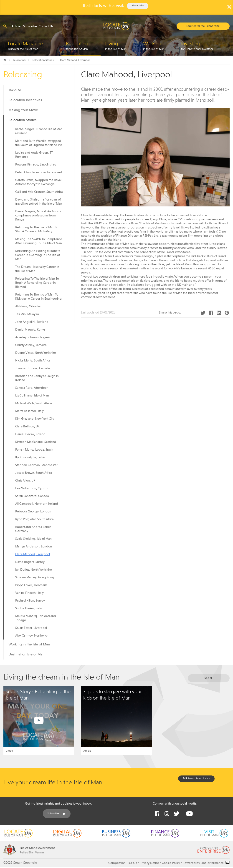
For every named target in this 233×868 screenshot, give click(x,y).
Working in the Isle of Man (29, 645)
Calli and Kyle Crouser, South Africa (39, 192)
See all (209, 678)
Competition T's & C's (123, 863)
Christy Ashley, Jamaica (31, 345)
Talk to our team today (196, 778)
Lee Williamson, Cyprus (31, 488)
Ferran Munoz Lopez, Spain (34, 450)
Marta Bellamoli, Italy (29, 411)
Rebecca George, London (33, 512)
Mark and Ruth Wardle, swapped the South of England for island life (39, 143)
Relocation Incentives (25, 100)
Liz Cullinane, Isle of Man (32, 396)
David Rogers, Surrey (30, 562)
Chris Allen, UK (25, 481)
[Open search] (5, 26)
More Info (138, 6)
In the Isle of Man (122, 46)
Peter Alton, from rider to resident (39, 172)
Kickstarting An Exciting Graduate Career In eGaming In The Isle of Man (38, 255)
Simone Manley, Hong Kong (35, 577)
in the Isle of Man (160, 46)
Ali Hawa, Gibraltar (28, 306)
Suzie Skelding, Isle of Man (33, 539)
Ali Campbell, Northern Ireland (37, 504)
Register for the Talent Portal (203, 26)
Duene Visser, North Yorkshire (36, 353)
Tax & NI (15, 90)
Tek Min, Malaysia (27, 314)
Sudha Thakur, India (29, 608)
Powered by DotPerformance (206, 863)
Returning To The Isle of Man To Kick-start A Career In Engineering (38, 297)
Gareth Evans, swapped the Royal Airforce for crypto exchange (38, 182)
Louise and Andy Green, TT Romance (34, 155)
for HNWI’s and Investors (205, 46)
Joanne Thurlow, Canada (33, 368)
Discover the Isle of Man (35, 46)
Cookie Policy (171, 863)
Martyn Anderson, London (34, 547)
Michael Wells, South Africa (34, 403)
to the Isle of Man (83, 46)
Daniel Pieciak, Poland (30, 434)
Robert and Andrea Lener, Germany (33, 529)
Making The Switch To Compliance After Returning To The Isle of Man (39, 241)
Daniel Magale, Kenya (30, 330)
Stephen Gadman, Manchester (36, 465)
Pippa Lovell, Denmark (31, 585)
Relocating (19, 60)
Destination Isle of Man (27, 655)
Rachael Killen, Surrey (30, 601)
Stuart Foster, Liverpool (31, 628)
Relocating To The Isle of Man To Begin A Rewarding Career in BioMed (37, 283)
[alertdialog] (116, 7)
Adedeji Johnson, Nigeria (33, 337)
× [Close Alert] (229, 7)
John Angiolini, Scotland (32, 322)
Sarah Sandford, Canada (32, 496)
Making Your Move (23, 110)
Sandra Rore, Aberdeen (32, 388)
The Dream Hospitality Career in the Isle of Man (37, 269)
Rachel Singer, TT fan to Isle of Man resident (39, 131)
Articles (16, 26)
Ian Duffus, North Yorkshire (34, 570)
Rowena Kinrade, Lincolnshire (36, 165)
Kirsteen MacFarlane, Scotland (36, 442)
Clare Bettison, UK (27, 426)
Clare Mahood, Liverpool (33, 554)
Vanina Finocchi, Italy (29, 593)
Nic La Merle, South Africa (33, 361)
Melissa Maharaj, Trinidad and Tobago (36, 618)
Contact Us (46, 26)
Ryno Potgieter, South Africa (34, 519)
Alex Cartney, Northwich (32, 636)
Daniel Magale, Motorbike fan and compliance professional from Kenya (39, 216)
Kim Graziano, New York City (35, 419)
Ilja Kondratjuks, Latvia (30, 457)
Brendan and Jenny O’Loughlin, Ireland (37, 378)
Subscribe (30, 26)
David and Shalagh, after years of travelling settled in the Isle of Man (39, 202)
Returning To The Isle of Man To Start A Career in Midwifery (37, 229)
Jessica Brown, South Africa (34, 473)
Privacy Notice (149, 863)
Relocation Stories (43, 60)
